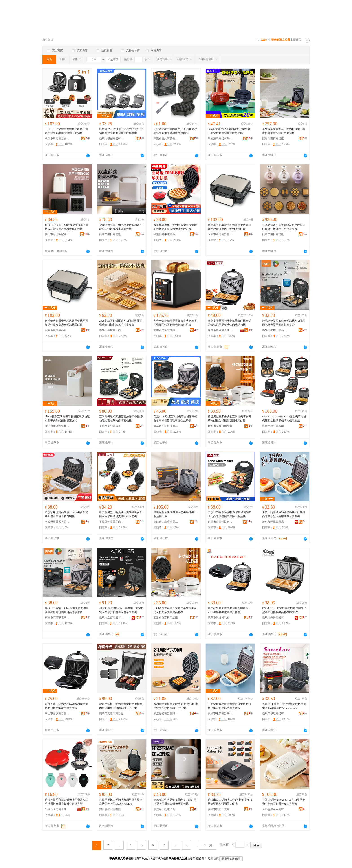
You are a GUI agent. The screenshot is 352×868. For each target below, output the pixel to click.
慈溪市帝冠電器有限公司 (57, 138)
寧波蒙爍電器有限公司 (220, 138)
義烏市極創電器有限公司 (112, 138)
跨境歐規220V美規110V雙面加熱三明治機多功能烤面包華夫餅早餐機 (121, 131)
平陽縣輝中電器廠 (164, 234)
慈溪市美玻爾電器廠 (111, 713)
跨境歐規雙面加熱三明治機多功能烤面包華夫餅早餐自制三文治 (284, 323)
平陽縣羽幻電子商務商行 (57, 809)
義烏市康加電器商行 (220, 713)
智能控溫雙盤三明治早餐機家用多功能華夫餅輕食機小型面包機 (121, 227)
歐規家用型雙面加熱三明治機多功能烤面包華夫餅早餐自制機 (66, 514)
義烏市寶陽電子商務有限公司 (220, 330)
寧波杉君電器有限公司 (166, 713)
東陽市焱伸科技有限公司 (220, 522)
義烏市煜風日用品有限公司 (275, 522)
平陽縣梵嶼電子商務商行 (112, 522)
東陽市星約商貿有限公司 (166, 138)
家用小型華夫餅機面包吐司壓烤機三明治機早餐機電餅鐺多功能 (229, 610)
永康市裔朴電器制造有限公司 (275, 426)
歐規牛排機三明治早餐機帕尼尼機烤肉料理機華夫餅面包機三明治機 (121, 706)
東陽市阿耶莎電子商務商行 (57, 618)
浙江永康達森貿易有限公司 (57, 426)
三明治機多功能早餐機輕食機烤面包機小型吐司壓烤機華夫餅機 (229, 706)
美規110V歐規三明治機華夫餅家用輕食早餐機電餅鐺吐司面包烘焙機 (175, 419)
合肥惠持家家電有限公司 (275, 809)
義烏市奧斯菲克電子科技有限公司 (220, 809)
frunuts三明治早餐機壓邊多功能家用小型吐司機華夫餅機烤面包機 (175, 802)
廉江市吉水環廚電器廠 (166, 522)
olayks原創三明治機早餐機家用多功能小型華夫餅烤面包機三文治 (67, 419)
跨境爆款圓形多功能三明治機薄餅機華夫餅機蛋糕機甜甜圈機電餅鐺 (229, 419)
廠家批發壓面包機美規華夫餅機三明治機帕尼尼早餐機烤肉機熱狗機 (229, 323)
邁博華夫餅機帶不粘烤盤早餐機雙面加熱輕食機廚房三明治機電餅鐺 (229, 227)
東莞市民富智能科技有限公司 (166, 330)
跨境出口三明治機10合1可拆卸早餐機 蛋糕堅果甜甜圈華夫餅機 (230, 802)
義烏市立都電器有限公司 (112, 618)
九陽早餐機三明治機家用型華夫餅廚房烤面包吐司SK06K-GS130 (121, 802)
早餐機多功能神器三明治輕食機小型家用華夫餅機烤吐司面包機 (284, 131)
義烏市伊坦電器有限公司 (275, 713)
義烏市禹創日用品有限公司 (275, 330)
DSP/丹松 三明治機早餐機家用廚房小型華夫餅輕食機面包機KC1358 (284, 610)
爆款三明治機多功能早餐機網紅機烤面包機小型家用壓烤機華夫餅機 (284, 514)
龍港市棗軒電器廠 (273, 138)
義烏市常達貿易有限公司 (220, 618)
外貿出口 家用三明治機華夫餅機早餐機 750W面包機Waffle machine (284, 706)
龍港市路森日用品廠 (166, 618)
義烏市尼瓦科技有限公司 (166, 426)
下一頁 (207, 845)
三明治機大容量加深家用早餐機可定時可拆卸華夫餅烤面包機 (175, 610)
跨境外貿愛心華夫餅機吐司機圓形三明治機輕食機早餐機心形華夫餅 (66, 802)
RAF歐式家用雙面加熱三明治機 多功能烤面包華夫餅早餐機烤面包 (175, 131)
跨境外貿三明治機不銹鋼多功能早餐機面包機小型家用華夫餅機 (66, 706)
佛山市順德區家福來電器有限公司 (57, 234)
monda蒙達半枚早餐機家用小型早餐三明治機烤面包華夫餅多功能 (229, 131)
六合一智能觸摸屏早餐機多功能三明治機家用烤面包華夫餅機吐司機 (175, 323)
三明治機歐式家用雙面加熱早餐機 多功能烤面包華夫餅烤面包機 (121, 419)
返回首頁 (213, 859)
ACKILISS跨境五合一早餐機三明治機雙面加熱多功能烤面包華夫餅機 (121, 610)
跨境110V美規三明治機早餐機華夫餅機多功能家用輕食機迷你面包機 (67, 227)
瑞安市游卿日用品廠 (220, 426)
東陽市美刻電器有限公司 (112, 426)
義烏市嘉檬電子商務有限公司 (112, 330)
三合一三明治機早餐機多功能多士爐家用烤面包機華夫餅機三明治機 (66, 131)
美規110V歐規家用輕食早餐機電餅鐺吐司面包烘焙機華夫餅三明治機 (230, 514)
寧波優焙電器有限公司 (57, 522)
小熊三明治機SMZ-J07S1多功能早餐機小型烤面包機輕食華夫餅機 (284, 802)
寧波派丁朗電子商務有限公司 (166, 809)
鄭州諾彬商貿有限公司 (112, 809)
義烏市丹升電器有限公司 (275, 618)
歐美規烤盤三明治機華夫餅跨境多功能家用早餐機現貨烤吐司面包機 (121, 514)
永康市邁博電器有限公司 (220, 234)
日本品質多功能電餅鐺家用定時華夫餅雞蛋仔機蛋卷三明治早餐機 (284, 227)
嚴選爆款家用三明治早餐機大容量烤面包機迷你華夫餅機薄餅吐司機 (175, 227)
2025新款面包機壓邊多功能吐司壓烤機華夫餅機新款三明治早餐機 (121, 323)
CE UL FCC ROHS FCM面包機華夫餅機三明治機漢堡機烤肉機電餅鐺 (284, 419)
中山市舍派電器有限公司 (57, 713)
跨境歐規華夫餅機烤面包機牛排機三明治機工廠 (175, 514)
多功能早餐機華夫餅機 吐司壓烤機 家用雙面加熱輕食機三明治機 (176, 706)
